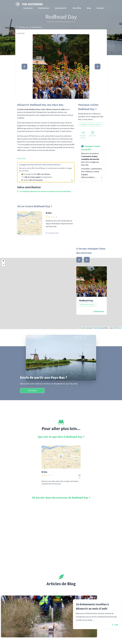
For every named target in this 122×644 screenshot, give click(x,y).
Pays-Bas (25, 27)
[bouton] (79, 260)
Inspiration (28, 8)
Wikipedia (21, 159)
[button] (61, 67)
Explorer (32, 391)
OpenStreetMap (99, 328)
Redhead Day (37, 27)
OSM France (117, 328)
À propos (100, 8)
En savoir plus (52, 233)
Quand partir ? (61, 8)
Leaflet (82, 328)
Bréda (49, 213)
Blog (89, 8)
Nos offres (77, 8)
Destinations (44, 8)
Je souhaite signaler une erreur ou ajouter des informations (44, 191)
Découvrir (99, 311)
